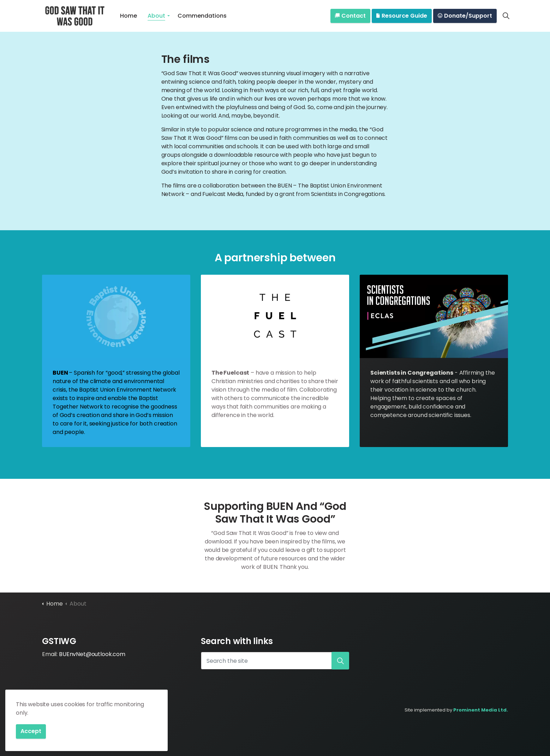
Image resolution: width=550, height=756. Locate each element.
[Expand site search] (506, 16)
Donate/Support (465, 16)
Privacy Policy (78, 710)
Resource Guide (402, 16)
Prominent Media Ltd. (481, 710)
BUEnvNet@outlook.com (92, 654)
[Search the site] (275, 661)
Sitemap (107, 710)
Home (128, 16)
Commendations (202, 16)
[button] (340, 661)
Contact (350, 16)
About (156, 16)
